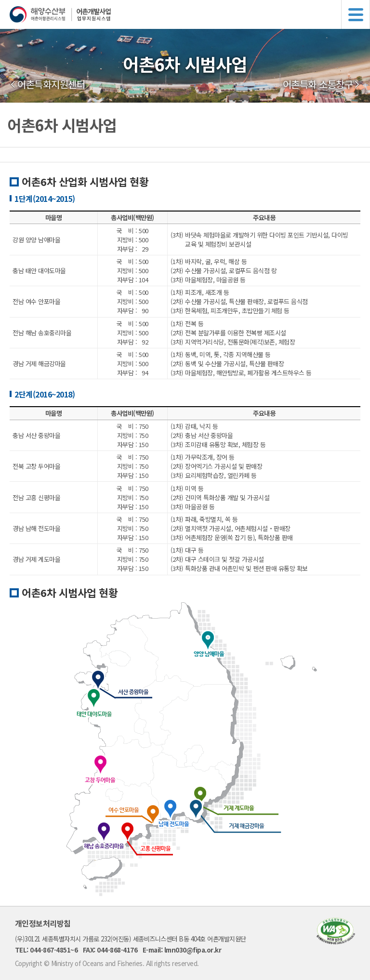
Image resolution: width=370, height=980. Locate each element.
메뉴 (356, 14)
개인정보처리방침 (43, 923)
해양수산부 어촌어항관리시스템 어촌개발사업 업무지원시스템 (190, 14)
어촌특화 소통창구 (318, 84)
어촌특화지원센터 (51, 84)
